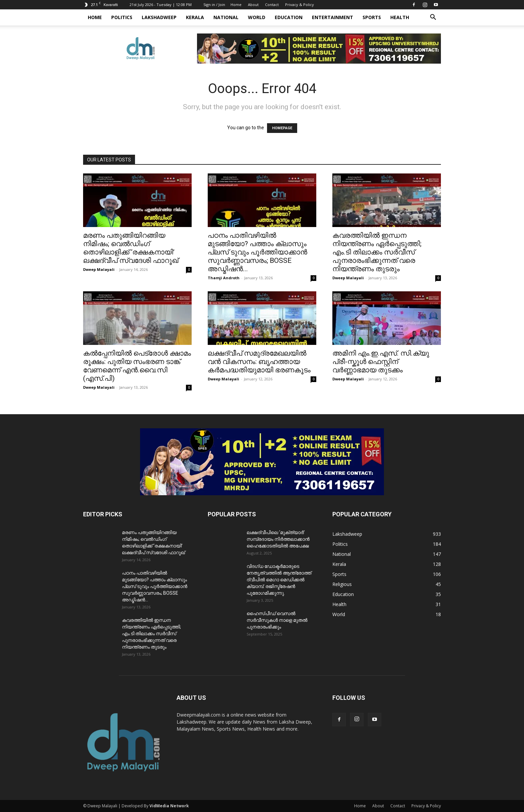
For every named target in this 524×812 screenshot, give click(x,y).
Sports (372, 17)
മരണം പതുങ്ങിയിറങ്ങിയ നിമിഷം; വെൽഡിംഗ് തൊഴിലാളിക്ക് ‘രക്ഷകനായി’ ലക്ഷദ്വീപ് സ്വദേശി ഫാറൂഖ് (131, 248)
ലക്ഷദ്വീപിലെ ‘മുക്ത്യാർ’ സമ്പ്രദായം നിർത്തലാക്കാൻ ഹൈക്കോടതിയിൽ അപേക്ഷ (278, 539)
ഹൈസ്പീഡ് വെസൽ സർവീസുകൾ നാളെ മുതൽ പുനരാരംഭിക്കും (277, 620)
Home (236, 5)
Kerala (195, 17)
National (226, 17)
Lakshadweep (159, 17)
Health (400, 17)
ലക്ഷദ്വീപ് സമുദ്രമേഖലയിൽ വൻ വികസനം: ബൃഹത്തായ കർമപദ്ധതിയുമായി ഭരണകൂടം (259, 362)
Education (289, 17)
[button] (433, 18)
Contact (272, 5)
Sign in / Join (214, 5)
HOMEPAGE (282, 128)
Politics (122, 17)
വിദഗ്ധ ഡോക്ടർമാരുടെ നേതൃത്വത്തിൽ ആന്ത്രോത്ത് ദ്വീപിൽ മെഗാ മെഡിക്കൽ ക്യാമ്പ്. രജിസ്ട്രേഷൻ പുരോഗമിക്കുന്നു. (279, 580)
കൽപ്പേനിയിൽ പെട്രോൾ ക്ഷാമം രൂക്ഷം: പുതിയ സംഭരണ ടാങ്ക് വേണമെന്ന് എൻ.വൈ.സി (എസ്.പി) (137, 366)
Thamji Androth (224, 278)
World (257, 17)
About (253, 5)
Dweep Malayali (99, 269)
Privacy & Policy (300, 5)
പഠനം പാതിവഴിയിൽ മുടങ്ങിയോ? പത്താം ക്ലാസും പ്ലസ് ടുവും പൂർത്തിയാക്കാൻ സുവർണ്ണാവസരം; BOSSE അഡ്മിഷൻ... (257, 252)
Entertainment (333, 17)
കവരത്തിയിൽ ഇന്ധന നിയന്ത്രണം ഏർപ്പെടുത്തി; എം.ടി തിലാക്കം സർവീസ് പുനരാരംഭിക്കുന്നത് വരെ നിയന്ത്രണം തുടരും (377, 252)
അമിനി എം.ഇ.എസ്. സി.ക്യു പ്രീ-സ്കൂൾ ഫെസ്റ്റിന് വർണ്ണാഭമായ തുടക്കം (381, 362)
